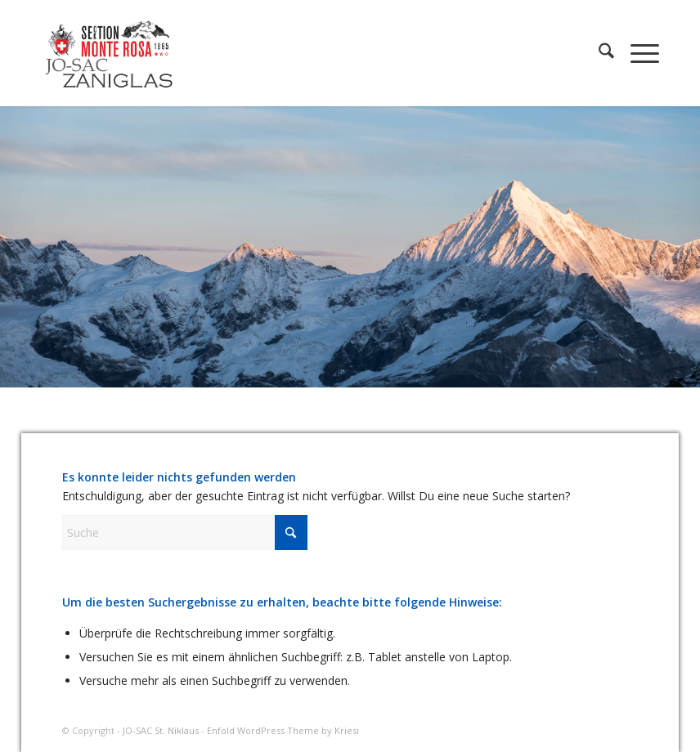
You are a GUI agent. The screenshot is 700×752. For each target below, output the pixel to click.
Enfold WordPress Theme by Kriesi (283, 730)
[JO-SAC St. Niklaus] (109, 53)
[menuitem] (598, 53)
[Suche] (598, 53)
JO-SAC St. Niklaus (161, 730)
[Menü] (637, 53)
